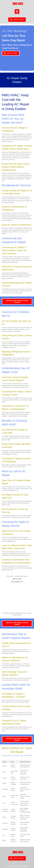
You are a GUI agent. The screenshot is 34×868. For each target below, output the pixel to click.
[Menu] (17, 12)
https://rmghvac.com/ (17, 582)
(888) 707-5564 (17, 579)
